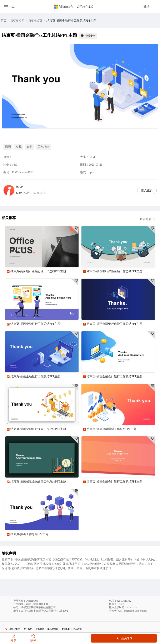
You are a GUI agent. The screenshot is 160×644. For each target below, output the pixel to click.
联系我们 (40, 629)
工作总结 (43, 147)
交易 (19, 147)
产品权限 (77, 629)
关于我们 (28, 629)
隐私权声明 (53, 629)
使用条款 (66, 629)
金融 (30, 147)
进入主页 (147, 190)
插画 (8, 147)
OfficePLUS (15, 629)
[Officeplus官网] (76, 7)
